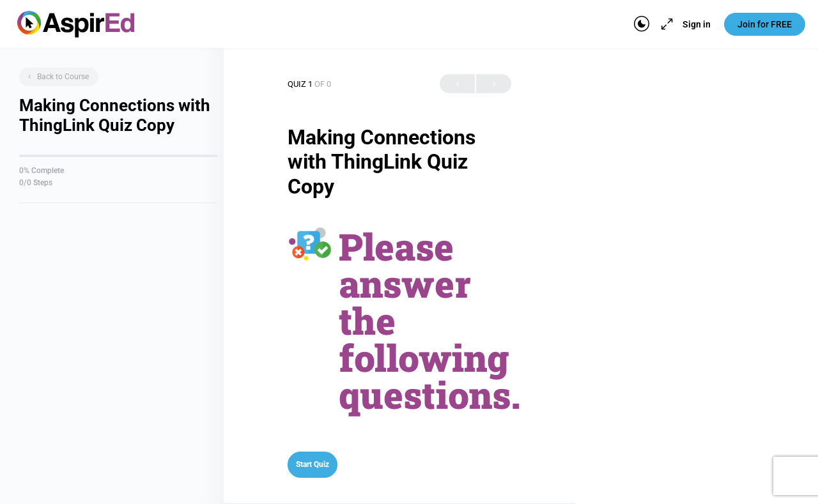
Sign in (697, 24)
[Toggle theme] (642, 24)
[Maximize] (665, 24)
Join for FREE (765, 24)
